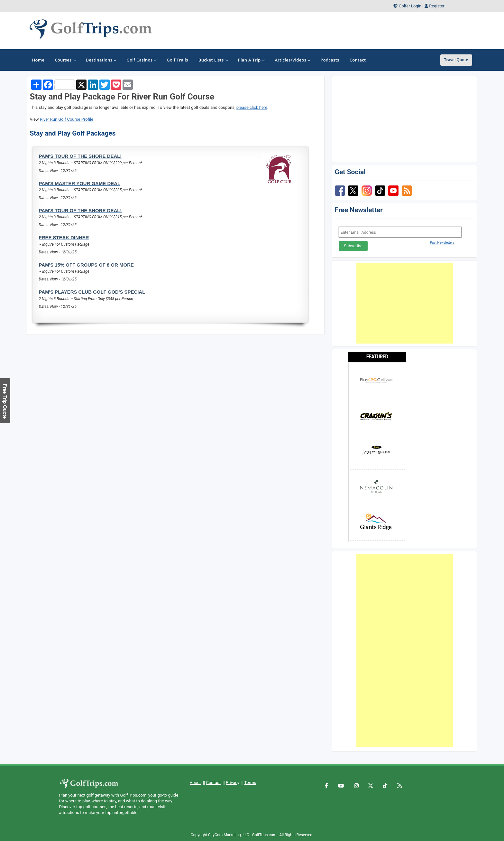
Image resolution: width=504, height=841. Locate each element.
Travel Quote (456, 60)
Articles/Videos (292, 60)
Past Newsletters (442, 243)
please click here (252, 107)
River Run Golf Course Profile (67, 119)
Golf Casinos (141, 60)
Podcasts (330, 60)
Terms (250, 783)
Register (437, 6)
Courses (65, 60)
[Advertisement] (405, 303)
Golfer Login (410, 6)
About (195, 783)
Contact (213, 783)
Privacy (233, 783)
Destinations (101, 60)
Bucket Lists (213, 60)
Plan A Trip (251, 60)
